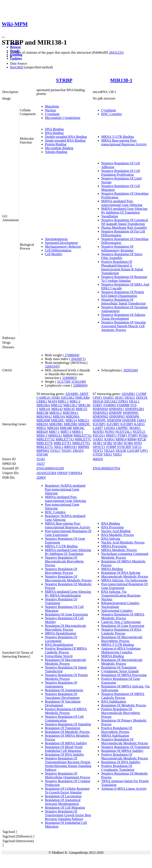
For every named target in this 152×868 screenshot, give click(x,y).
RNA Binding (54, 133)
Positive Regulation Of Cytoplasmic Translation (118, 768)
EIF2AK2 (68, 398)
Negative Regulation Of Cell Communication (64, 718)
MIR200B (43, 420)
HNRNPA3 (100, 413)
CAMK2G (44, 398)
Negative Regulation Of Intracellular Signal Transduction (123, 301)
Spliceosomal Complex (117, 611)
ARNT (84, 394)
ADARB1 (72, 394)
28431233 (116, 53)
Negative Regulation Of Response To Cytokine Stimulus (124, 279)
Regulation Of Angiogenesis (64, 690)
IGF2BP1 (99, 424)
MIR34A (53, 428)
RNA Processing (112, 527)
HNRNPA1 (116, 409)
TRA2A (109, 451)
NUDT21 (139, 432)
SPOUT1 (99, 447)
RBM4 (132, 439)
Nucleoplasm (110, 607)
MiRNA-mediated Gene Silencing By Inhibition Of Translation (124, 211)
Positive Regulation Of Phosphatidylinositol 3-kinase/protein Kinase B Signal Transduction (122, 267)
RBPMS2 (43, 451)
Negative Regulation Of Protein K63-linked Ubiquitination (123, 294)
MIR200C (58, 420)
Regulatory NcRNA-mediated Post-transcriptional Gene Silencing (65, 489)
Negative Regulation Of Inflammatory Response (117, 248)
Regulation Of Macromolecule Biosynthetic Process (66, 628)
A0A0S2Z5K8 (46, 473)
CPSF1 (98, 398)
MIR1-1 (63, 401)
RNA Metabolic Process (118, 535)
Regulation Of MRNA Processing (124, 675)
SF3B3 (118, 443)
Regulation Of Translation (63, 728)
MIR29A (42, 424)
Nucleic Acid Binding (116, 531)
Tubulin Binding (56, 152)
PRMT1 (111, 435)
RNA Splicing (111, 539)
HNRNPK (133, 417)
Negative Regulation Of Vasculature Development (62, 696)
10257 (41, 464)
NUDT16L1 (124, 432)
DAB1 (56, 398)
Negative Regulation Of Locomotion (61, 639)
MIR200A (73, 417)
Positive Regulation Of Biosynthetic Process (117, 730)
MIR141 (45, 409)
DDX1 (119, 398)
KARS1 (139, 424)
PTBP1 (122, 435)
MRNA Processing (114, 546)
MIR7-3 (66, 432)
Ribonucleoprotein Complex (120, 603)
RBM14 (121, 439)
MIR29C (84, 424)
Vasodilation (110, 216)
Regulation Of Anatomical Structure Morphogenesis (63, 802)
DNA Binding (54, 129)
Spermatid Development (61, 243)
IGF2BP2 (113, 424)
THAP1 (66, 451)
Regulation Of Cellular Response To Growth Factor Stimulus (67, 790)
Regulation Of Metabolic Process (67, 732)
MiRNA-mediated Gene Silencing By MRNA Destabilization (68, 594)
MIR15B (42, 413)
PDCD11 (99, 435)
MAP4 (53, 401)
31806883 (69, 378)
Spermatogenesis (56, 239)
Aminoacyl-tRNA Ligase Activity (124, 789)
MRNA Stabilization (115, 736)
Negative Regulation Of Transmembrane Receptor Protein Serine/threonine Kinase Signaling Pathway (68, 764)
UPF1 (144, 451)
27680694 (71, 355)
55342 (41, 459)
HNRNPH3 (117, 417)
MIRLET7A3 (65, 439)
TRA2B (121, 451)
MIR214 (71, 420)
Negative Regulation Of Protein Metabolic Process (66, 677)
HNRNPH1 (131, 413)
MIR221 (83, 420)
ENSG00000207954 (106, 468)
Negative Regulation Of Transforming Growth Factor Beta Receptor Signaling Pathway (68, 815)
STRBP (64, 80)
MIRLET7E (45, 443)
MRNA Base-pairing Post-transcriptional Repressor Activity (124, 142)
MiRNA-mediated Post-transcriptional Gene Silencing (122, 203)
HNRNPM (114, 420)
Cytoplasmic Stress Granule (120, 671)
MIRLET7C (83, 439)
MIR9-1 (78, 432)
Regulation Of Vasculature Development (63, 703)
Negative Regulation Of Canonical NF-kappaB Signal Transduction (125, 222)
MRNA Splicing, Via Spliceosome (124, 580)
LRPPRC (122, 428)
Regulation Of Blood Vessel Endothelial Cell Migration (64, 749)
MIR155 (82, 409)
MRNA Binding (112, 569)
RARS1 (110, 439)
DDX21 (130, 398)
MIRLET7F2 (81, 443)
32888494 (80, 385)
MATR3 (98, 432)
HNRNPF (115, 413)
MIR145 (69, 409)
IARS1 (141, 420)
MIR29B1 (56, 424)
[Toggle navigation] (3, 37)
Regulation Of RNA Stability (65, 754)
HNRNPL (99, 420)
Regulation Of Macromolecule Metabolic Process (66, 662)
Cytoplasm (52, 114)
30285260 (130, 370)
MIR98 (68, 435)
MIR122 (57, 405)
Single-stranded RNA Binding (65, 140)
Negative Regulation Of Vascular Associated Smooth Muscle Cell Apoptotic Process (124, 326)
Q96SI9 (62, 473)
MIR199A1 (70, 413)
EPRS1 (123, 401)
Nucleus (50, 110)
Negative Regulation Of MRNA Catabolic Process (123, 696)
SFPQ (138, 443)
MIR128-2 (70, 405)
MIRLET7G (45, 447)
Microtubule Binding (59, 148)
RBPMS (84, 447)
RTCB (142, 439)
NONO (110, 432)
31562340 (78, 382)
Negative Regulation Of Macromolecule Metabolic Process (68, 578)
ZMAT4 (78, 451)
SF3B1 (97, 443)
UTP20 (98, 454)
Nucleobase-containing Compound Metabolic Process (125, 556)
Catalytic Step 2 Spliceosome (121, 622)
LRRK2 (42, 401)
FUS (134, 405)
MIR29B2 (71, 424)
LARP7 (98, 428)
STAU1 (55, 451)
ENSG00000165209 (50, 468)
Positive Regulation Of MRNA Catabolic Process (66, 650)
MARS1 (135, 428)
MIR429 (42, 432)
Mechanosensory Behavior (63, 247)
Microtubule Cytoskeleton (63, 118)
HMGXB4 (82, 398)
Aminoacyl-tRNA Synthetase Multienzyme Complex (121, 650)
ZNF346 (42, 454)
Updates (16, 58)
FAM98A (110, 405)
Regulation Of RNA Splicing (121, 573)
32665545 (52, 366)
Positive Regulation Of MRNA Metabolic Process (66, 711)
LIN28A (110, 428)
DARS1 (108, 398)
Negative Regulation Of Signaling (68, 724)
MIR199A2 (44, 417)
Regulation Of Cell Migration (65, 808)
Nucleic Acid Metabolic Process (123, 542)
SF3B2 (108, 443)
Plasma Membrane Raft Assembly (124, 228)
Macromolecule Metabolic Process (125, 576)
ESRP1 (98, 405)
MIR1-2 (75, 401)
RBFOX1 (71, 447)
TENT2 (98, 451)
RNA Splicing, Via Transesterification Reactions (121, 594)
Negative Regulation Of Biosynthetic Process (61, 571)
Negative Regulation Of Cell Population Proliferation (121, 173)
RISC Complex (112, 114)
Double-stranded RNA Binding (66, 137)
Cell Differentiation (58, 250)
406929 (98, 459)
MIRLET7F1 (62, 443)
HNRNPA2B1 (135, 409)
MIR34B (66, 428)
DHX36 (98, 401)
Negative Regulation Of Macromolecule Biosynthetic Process (64, 561)
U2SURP (133, 451)
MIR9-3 (42, 435)
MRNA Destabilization (61, 633)
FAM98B (123, 405)
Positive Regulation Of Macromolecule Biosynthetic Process (121, 713)
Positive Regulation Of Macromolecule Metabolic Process (125, 756)
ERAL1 (134, 401)
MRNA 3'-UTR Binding (118, 137)
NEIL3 (59, 447)
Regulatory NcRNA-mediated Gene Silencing (65, 518)
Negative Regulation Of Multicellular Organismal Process (68, 775)
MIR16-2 (56, 413)
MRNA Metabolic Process (119, 550)
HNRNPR (129, 420)
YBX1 (108, 454)
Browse (15, 47)
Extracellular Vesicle (59, 656)
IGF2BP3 (127, 424)
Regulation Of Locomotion (63, 796)
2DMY (41, 478)
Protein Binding (56, 144)
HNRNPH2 (101, 417)
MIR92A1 (55, 435)
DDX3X (142, 398)
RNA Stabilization (114, 701)
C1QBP (141, 394)
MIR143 (57, 409)
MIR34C (79, 428)
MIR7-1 (54, 432)
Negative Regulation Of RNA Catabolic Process (121, 631)
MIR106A (43, 405)
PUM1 (143, 435)
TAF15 (137, 447)
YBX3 (117, 454)
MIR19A (59, 417)
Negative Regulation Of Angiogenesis (61, 684)
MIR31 (41, 428)
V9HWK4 (75, 473)
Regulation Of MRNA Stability (66, 743)
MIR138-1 (121, 80)
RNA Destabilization (59, 645)
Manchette (52, 106)
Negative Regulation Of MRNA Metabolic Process (123, 616)
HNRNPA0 (100, 409)
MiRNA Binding (112, 656)
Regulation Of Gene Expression (66, 614)
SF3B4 (128, 443)
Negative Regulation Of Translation (125, 747)
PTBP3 (133, 435)
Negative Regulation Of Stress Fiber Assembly (122, 256)
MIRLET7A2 (46, 439)
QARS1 (98, 439)
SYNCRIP (124, 447)
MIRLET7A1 (83, 435)
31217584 (64, 382)
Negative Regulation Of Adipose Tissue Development (123, 317)
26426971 (78, 359)
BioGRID (17, 67)
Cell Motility (54, 254)
